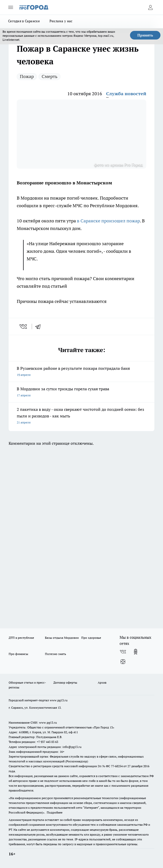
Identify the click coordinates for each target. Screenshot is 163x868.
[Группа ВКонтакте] (123, 652)
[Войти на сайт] (150, 7)
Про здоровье (91, 638)
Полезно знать (55, 654)
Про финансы (18, 654)
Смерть (50, 76)
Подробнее (55, 812)
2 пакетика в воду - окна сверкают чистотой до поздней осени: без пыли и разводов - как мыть (81, 416)
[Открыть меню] (11, 7)
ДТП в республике (21, 638)
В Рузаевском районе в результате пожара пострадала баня (81, 372)
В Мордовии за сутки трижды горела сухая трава (81, 392)
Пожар (27, 76)
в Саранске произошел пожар (108, 221)
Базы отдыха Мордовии (62, 638)
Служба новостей (126, 94)
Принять (145, 35)
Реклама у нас (61, 21)
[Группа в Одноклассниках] (136, 652)
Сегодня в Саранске (24, 21)
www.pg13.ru (59, 700)
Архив (102, 682)
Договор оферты (65, 682)
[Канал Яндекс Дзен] (123, 662)
